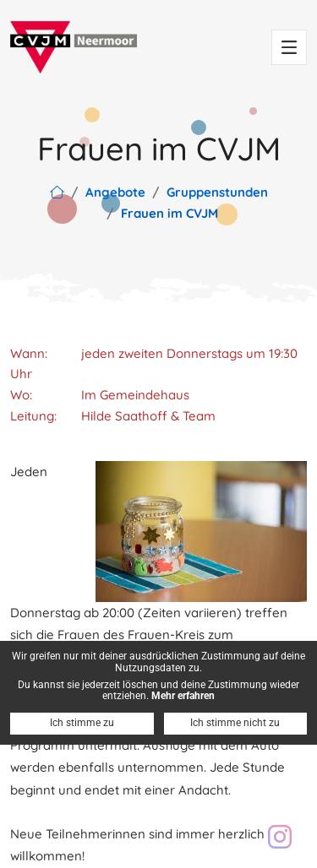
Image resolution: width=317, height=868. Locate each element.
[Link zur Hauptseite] (57, 192)
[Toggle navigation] (289, 47)
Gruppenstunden (217, 192)
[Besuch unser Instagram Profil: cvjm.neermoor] (280, 837)
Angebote (115, 192)
